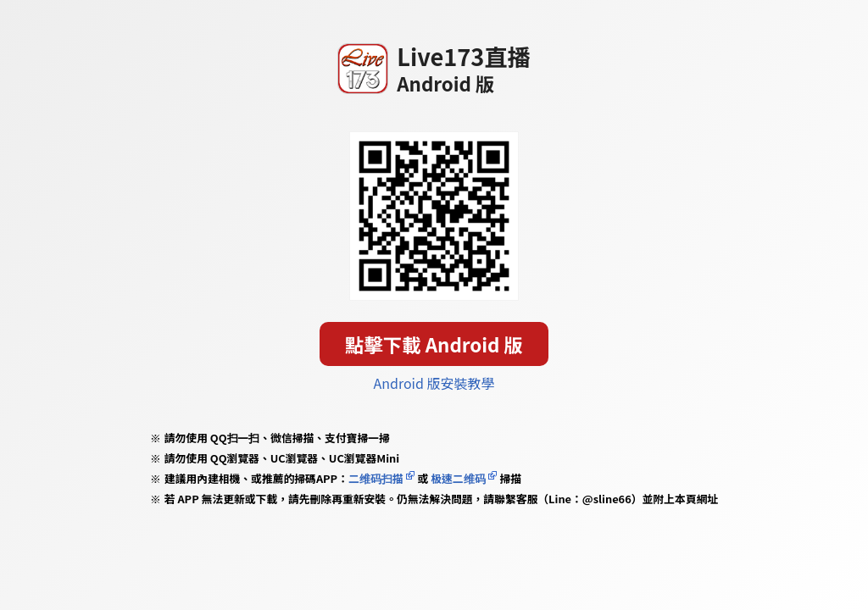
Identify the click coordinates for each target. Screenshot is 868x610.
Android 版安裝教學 (434, 383)
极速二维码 (458, 478)
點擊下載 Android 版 (434, 344)
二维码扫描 (376, 478)
